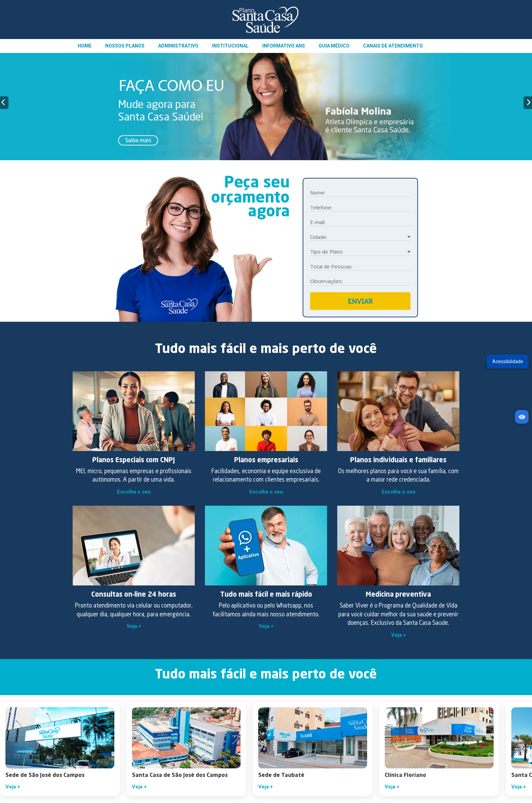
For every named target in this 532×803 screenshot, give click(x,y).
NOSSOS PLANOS (125, 46)
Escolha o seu (134, 492)
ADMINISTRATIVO (178, 46)
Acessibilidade (508, 361)
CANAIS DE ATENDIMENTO (393, 46)
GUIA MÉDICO (334, 46)
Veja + (134, 626)
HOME (85, 46)
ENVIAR (360, 301)
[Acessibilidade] (522, 417)
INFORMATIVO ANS (284, 46)
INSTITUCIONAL (230, 46)
